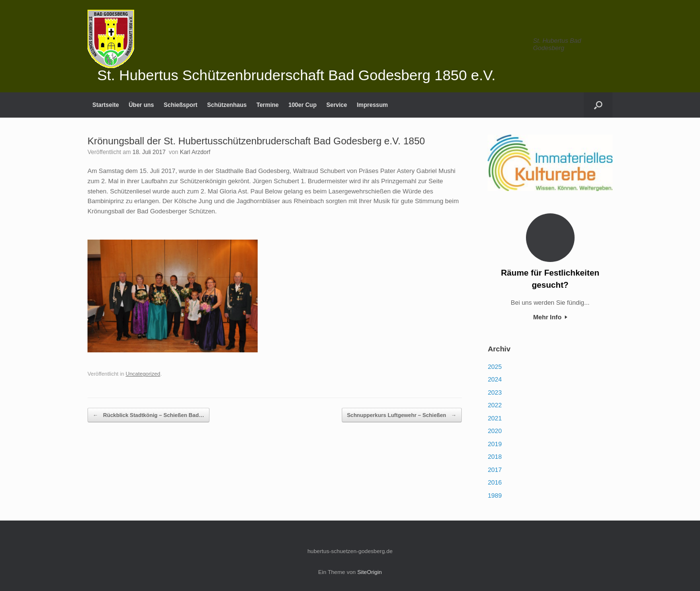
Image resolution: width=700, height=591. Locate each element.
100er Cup (302, 105)
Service (337, 105)
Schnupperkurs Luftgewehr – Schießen (402, 415)
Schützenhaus (227, 105)
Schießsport (181, 105)
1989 (495, 495)
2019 (495, 444)
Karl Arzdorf (195, 152)
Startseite (106, 105)
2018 (495, 457)
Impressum (372, 105)
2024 (495, 379)
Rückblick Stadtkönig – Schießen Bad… (149, 415)
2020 (495, 431)
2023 (495, 392)
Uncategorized (143, 374)
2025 (495, 367)
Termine (267, 105)
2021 (495, 418)
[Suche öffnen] (598, 105)
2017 (495, 470)
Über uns (141, 105)
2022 (495, 405)
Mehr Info (550, 317)
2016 (495, 482)
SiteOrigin (370, 572)
